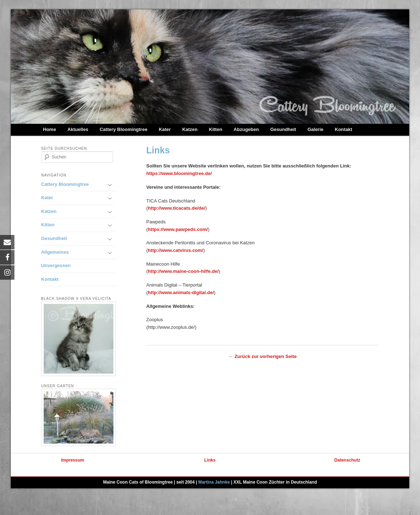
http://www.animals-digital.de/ (181, 293)
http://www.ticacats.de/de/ (176, 208)
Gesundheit (283, 129)
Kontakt (343, 129)
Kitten (216, 129)
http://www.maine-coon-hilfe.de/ (183, 271)
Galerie (315, 129)
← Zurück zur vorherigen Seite (263, 356)
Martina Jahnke (214, 482)
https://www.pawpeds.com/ (178, 229)
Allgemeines (55, 252)
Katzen (190, 129)
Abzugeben (246, 129)
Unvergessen (56, 265)
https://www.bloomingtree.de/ (179, 173)
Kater (165, 129)
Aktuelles (78, 129)
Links (210, 460)
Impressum (73, 460)
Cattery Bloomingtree (124, 129)
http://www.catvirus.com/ (175, 250)
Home (49, 129)
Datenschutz (347, 460)
